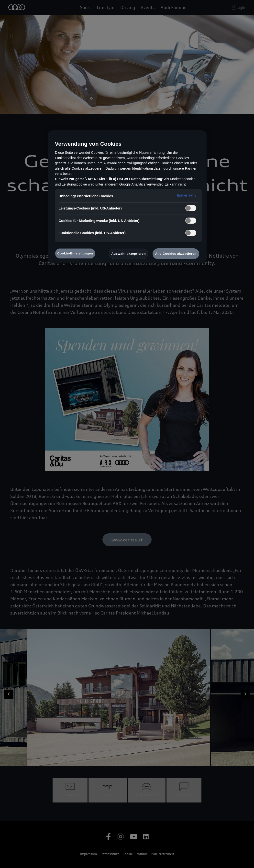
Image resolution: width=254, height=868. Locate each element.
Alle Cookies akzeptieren (176, 254)
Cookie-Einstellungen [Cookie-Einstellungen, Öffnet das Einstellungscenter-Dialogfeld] (75, 253)
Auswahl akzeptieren (128, 254)
